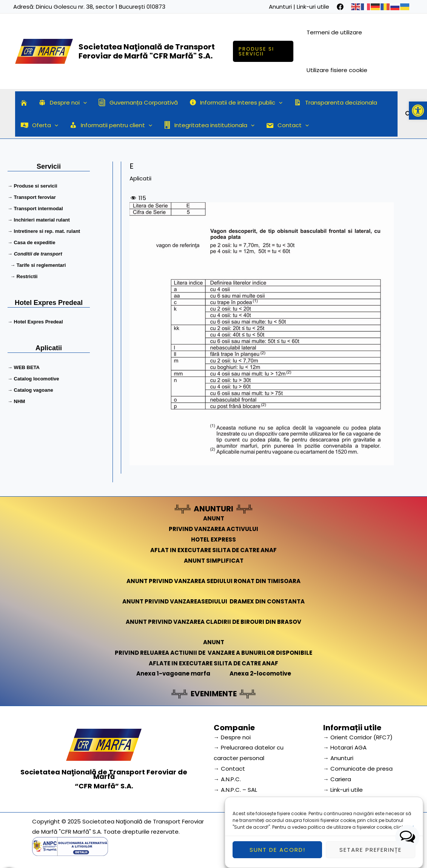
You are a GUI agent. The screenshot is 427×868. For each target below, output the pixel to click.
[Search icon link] (409, 115)
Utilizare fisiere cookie (337, 70)
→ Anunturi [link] (338, 758)
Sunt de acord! (277, 855)
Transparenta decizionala (335, 102)
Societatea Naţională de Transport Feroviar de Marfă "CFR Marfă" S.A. (147, 51)
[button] (418, 111)
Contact (287, 125)
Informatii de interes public (236, 103)
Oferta (39, 125)
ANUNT (214, 518)
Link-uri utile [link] (313, 7)
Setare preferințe (371, 855)
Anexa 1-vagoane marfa (173, 673)
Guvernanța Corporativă (138, 102)
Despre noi (63, 103)
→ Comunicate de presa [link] (358, 769)
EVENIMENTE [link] (214, 694)
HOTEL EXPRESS (213, 539)
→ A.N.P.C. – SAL (235, 790)
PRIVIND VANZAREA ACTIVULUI (213, 529)
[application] (83, 103)
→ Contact (229, 769)
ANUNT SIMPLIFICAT (214, 561)
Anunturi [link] (280, 7)
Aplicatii (140, 178)
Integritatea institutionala (209, 125)
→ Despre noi (232, 737)
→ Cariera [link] (337, 779)
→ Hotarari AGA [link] (345, 747)
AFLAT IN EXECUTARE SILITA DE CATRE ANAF (213, 550)
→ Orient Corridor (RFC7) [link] (358, 737)
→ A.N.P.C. (227, 779)
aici (409, 833)
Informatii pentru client (111, 125)
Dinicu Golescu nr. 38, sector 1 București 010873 (101, 7)
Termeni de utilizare (334, 32)
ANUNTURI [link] (213, 509)
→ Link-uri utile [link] (343, 790)
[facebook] (340, 7)
